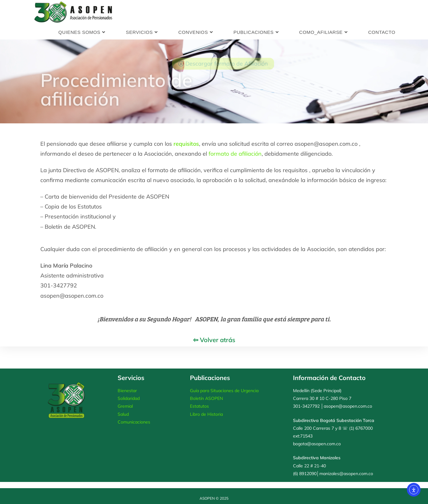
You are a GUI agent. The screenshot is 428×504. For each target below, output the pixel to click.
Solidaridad (129, 398)
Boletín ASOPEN (206, 398)
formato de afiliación (235, 154)
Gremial (125, 406)
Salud (123, 414)
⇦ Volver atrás (214, 340)
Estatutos (199, 406)
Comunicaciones (134, 422)
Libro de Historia (206, 414)
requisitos (186, 144)
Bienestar (127, 391)
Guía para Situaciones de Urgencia (224, 391)
